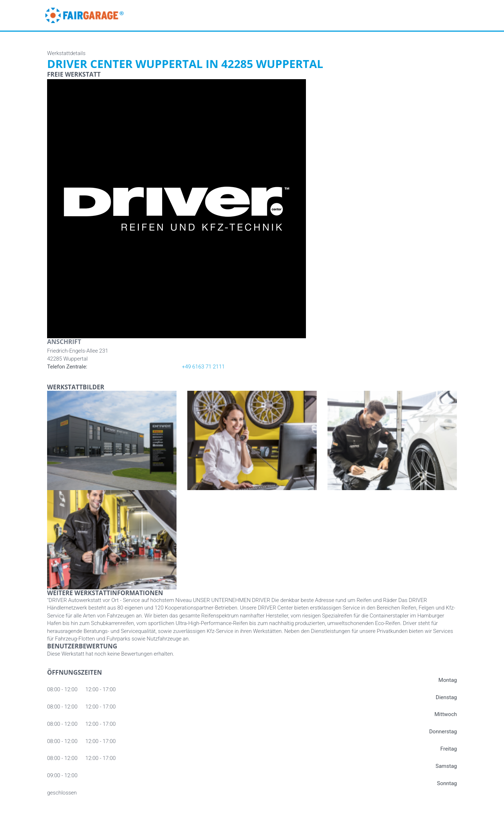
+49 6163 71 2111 (203, 367)
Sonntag (447, 783)
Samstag (446, 766)
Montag (448, 680)
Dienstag (446, 697)
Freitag (449, 749)
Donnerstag (443, 732)
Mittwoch (446, 714)
